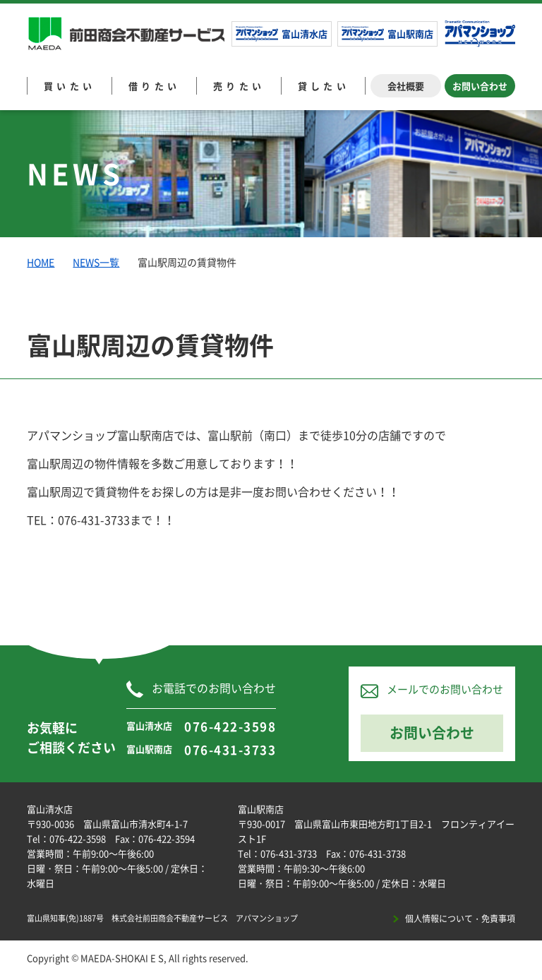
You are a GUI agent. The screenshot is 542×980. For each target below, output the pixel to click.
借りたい (155, 86)
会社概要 (406, 86)
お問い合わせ (480, 86)
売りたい (239, 86)
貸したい (324, 86)
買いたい (70, 86)
